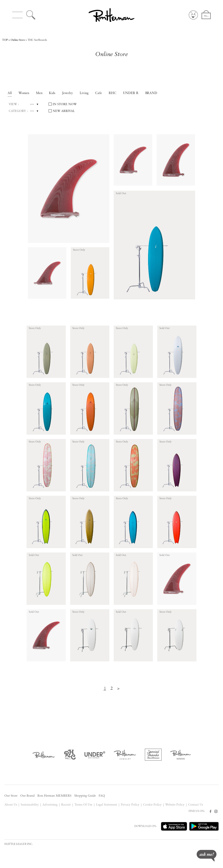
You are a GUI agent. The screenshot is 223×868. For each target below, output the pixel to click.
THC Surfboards (37, 40)
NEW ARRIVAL (64, 111)
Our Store (11, 796)
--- (32, 104)
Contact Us (196, 805)
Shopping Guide (85, 796)
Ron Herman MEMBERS (54, 796)
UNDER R (131, 93)
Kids (52, 93)
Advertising (50, 805)
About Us (11, 805)
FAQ (102, 796)
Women (24, 93)
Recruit (66, 805)
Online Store (18, 40)
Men (39, 93)
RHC (112, 93)
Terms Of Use (83, 805)
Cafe (99, 93)
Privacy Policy (130, 805)
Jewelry (68, 93)
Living (84, 93)
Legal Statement (107, 805)
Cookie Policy (152, 805)
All (10, 93)
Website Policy (175, 805)
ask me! (207, 856)
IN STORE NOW (65, 104)
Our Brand (27, 796)
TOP (5, 40)
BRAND (151, 93)
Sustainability (30, 805)
